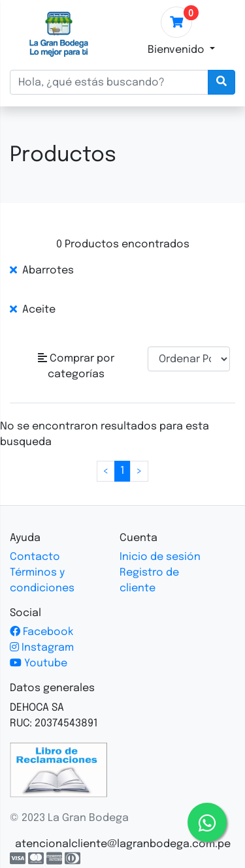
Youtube (39, 663)
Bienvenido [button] (177, 50)
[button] (76, 367)
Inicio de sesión (160, 557)
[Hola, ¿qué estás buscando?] (109, 82)
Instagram (42, 648)
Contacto (35, 557)
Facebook (41, 632)
